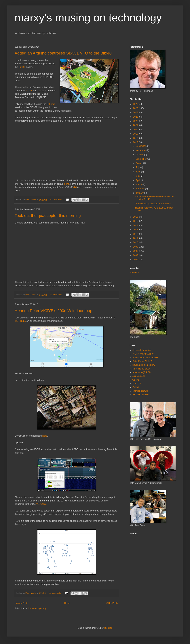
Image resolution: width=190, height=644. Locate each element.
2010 (136, 242)
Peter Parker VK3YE (142, 361)
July (138, 167)
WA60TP (137, 384)
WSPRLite (20, 321)
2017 (136, 142)
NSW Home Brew (141, 369)
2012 (136, 234)
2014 (136, 225)
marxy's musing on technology (88, 18)
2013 (136, 230)
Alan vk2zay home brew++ (145, 358)
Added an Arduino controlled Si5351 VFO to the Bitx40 (63, 53)
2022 (136, 121)
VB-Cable (41, 504)
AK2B (29, 91)
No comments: (56, 199)
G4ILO (136, 387)
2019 (136, 134)
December (141, 146)
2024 (136, 112)
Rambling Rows (140, 391)
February (140, 189)
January (140, 193)
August (139, 163)
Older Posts (112, 603)
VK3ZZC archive (140, 395)
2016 (136, 217)
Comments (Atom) (37, 608)
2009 (136, 247)
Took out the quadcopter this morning (48, 216)
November (141, 150)
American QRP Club (142, 372)
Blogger (108, 628)
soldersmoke (139, 376)
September (141, 159)
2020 (136, 130)
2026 (136, 104)
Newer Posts (22, 603)
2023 (136, 117)
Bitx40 (22, 67)
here (66, 184)
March (139, 184)
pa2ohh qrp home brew (144, 365)
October (140, 155)
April (138, 180)
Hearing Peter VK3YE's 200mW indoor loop (53, 311)
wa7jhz (136, 380)
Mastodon (135, 273)
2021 (136, 125)
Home (67, 603)
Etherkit (51, 104)
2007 (136, 255)
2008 (136, 251)
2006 (136, 260)
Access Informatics (142, 350)
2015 (136, 221)
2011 (136, 238)
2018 (136, 138)
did (75, 187)
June (138, 172)
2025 (136, 108)
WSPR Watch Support (143, 354)
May (138, 176)
